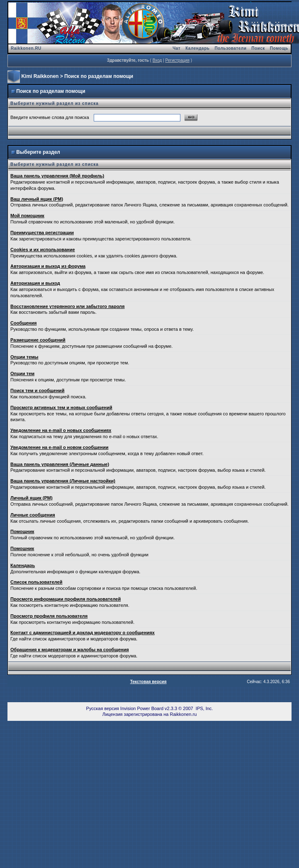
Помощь (279, 48)
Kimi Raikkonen (40, 76)
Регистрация (177, 60)
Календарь (197, 48)
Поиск (258, 48)
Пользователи (230, 48)
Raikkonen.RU (26, 48)
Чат (176, 48)
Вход (157, 60)
